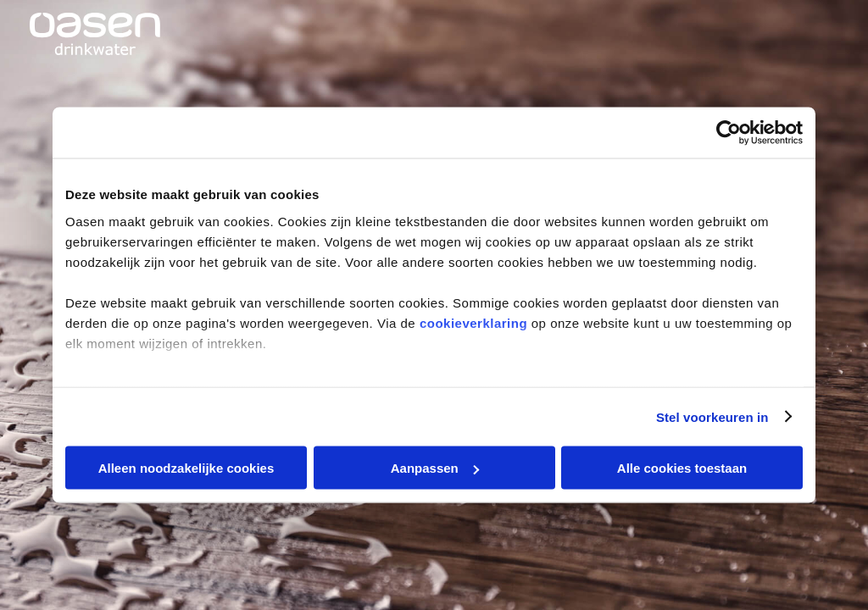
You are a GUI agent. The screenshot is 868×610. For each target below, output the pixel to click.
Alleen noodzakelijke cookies (186, 468)
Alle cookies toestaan (682, 468)
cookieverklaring (473, 322)
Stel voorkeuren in (712, 416)
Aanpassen (435, 468)
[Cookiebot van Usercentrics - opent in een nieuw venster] (729, 133)
